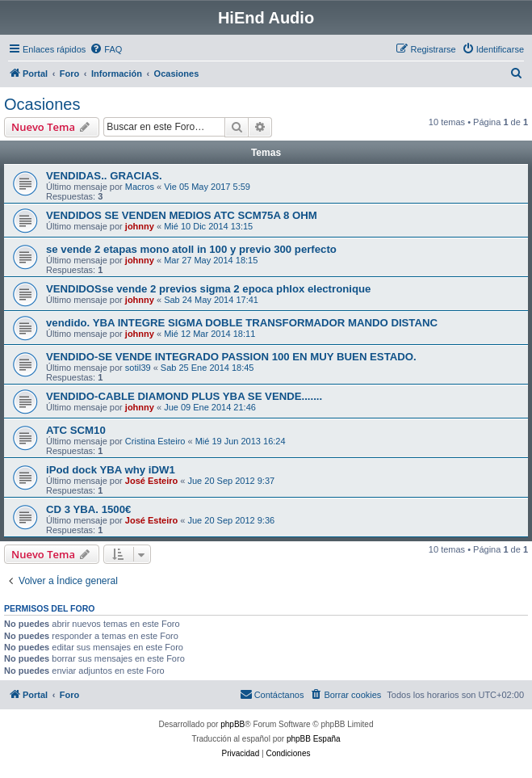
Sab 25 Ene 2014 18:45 (207, 368)
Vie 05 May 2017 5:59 (207, 187)
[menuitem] (106, 49)
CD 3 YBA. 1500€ (88, 509)
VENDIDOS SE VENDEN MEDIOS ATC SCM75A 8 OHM (182, 215)
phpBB (232, 724)
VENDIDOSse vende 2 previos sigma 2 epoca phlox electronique (208, 289)
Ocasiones (42, 104)
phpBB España (314, 739)
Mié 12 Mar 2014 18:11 (209, 334)
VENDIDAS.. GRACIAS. (104, 176)
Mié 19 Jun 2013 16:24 (241, 441)
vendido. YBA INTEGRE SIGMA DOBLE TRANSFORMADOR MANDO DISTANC (242, 323)
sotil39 (138, 368)
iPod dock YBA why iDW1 (111, 470)
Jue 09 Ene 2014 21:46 (210, 407)
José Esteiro (151, 481)
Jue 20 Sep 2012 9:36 (231, 520)
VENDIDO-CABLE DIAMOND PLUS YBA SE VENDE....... (184, 396)
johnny (140, 226)
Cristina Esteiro (155, 441)
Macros (140, 187)
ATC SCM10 (76, 430)
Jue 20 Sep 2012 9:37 (231, 481)
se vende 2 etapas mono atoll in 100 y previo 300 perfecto (191, 249)
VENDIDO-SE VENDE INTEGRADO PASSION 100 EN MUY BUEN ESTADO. (231, 357)
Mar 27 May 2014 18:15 (211, 260)
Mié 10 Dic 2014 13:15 (208, 226)
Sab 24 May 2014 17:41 (211, 300)
